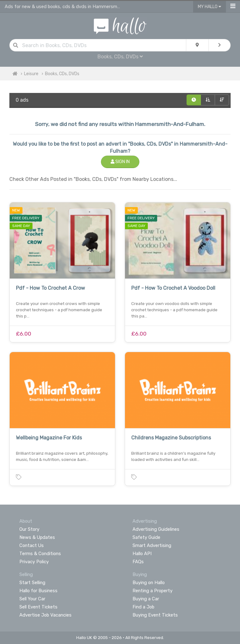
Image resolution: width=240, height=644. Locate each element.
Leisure (31, 74)
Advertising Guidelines (156, 529)
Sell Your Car (32, 599)
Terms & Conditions (40, 554)
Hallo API (142, 554)
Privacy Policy (34, 562)
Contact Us (32, 545)
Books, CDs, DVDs (120, 57)
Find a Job (143, 607)
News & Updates (37, 537)
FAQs (138, 562)
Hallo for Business (38, 591)
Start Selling (32, 583)
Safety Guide (146, 537)
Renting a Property (152, 591)
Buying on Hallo (149, 583)
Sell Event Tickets (38, 607)
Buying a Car (146, 599)
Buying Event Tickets (155, 615)
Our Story (29, 529)
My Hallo (210, 7)
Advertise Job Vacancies (45, 615)
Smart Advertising (152, 545)
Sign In (120, 162)
